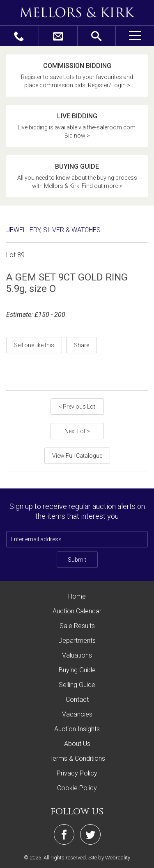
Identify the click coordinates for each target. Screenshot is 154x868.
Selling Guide (77, 685)
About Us (77, 744)
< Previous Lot (77, 407)
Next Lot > (77, 431)
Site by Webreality (109, 858)
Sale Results (77, 626)
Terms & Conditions (77, 758)
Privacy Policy (77, 773)
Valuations (77, 655)
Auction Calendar (77, 611)
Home (77, 596)
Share (82, 345)
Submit (77, 560)
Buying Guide (77, 670)
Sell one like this (34, 345)
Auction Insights (77, 729)
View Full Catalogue (77, 456)
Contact (77, 700)
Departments (77, 641)
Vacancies (77, 714)
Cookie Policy (77, 788)
